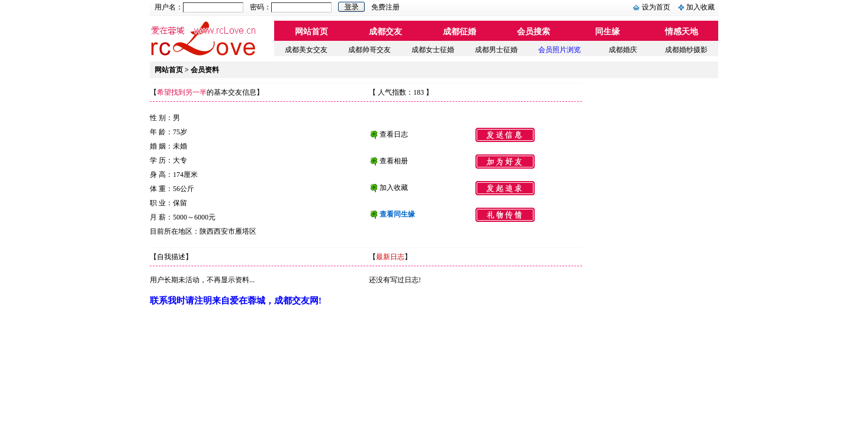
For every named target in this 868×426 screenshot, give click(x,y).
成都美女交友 (306, 50)
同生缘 (607, 32)
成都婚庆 (623, 50)
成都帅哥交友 (369, 50)
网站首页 (311, 32)
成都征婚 (459, 32)
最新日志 (390, 257)
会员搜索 (533, 32)
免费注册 (385, 7)
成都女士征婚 (433, 50)
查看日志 (394, 134)
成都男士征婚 (496, 50)
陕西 (207, 231)
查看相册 (394, 161)
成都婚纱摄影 (686, 50)
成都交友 (385, 32)
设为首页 (656, 7)
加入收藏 (700, 7)
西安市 (224, 231)
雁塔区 (246, 231)
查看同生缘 (397, 214)
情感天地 (681, 32)
